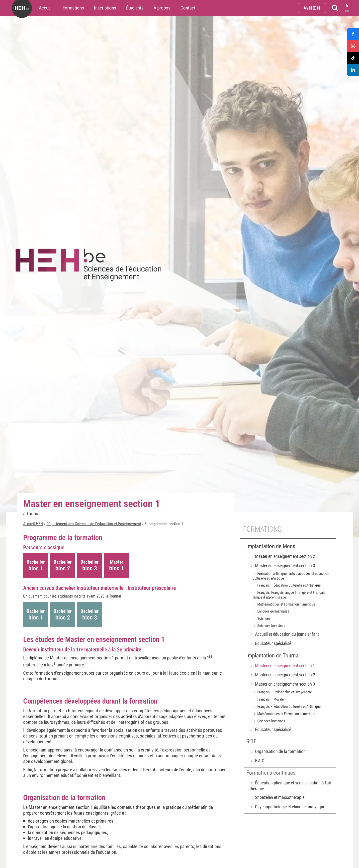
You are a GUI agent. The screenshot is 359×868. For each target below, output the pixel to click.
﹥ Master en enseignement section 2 (282, 556)
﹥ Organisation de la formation (278, 751)
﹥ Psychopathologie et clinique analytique (287, 807)
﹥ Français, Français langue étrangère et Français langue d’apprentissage (289, 595)
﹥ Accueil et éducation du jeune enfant (284, 634)
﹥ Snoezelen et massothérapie (277, 797)
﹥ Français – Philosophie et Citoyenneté (282, 692)
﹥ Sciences (262, 619)
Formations (73, 8)
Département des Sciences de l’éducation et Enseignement (94, 524)
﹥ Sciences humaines (269, 626)
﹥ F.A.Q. (258, 761)
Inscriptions (105, 8)
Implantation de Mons (271, 546)
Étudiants (135, 8)
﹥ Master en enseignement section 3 (282, 565)
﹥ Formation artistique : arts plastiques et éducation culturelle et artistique (291, 576)
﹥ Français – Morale (268, 699)
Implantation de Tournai (273, 656)
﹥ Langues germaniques (271, 611)
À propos (162, 8)
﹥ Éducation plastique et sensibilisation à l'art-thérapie (291, 786)
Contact (188, 8)
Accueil (46, 8)
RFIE (251, 741)
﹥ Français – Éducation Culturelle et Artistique (287, 585)
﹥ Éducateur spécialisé (270, 643)
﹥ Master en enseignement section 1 (282, 666)
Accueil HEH (33, 524)
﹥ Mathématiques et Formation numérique (284, 604)
